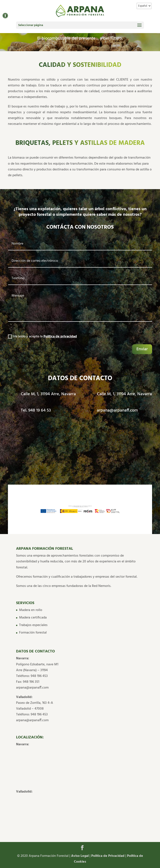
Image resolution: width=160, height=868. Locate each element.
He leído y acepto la (43, 337)
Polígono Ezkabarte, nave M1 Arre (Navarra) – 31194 (37, 667)
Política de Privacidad (108, 856)
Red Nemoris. (102, 586)
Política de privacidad (60, 337)
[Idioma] (144, 6)
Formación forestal (33, 633)
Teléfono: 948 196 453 (32, 676)
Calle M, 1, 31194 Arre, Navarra (48, 394)
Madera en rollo (31, 610)
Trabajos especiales (33, 625)
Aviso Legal (80, 856)
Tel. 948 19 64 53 (36, 410)
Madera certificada (33, 618)
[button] (5, 15)
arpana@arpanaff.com (117, 410)
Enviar (142, 349)
